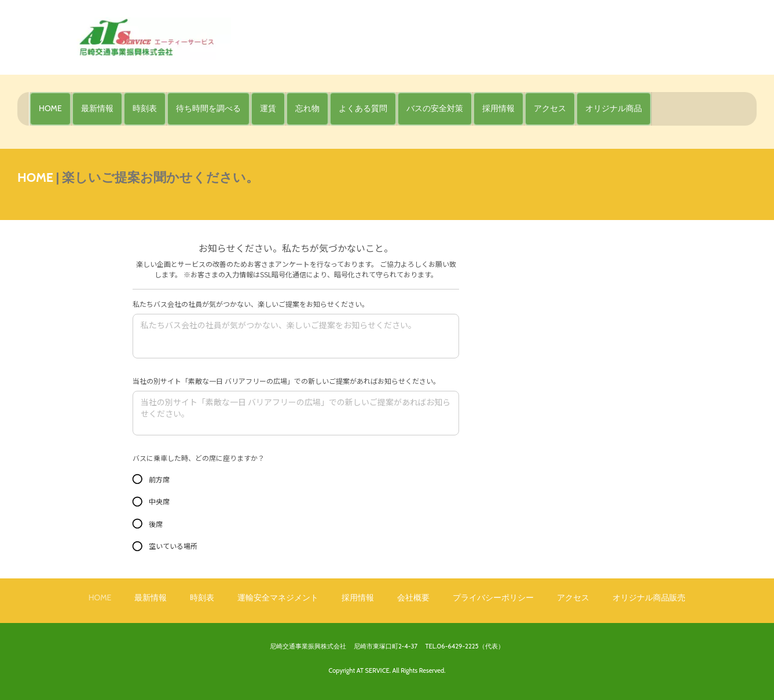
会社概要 (413, 598)
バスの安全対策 (435, 108)
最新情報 (97, 108)
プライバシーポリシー (493, 598)
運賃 (268, 108)
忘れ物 (307, 108)
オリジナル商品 (614, 108)
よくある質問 (363, 108)
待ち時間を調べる (208, 108)
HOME (50, 108)
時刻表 (145, 108)
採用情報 (498, 108)
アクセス (550, 108)
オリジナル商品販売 (649, 598)
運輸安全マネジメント (278, 598)
